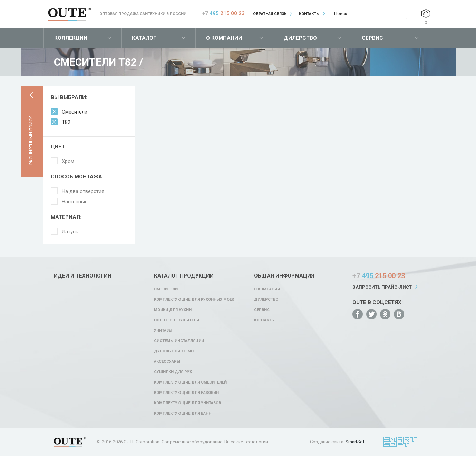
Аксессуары (167, 362)
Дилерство (300, 38)
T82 (66, 122)
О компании (224, 38)
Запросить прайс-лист (382, 287)
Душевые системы (174, 351)
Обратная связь (270, 14)
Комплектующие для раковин (186, 393)
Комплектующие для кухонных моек (194, 299)
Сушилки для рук (173, 372)
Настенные (75, 202)
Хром (68, 161)
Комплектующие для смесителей (190, 382)
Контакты (309, 14)
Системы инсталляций (179, 341)
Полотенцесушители (177, 320)
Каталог (144, 38)
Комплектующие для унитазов (187, 403)
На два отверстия (83, 191)
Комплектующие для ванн (183, 413)
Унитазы (163, 331)
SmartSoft (356, 442)
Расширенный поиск (31, 140)
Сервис (372, 38)
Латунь (70, 232)
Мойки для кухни (173, 310)
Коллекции (71, 38)
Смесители (75, 112)
